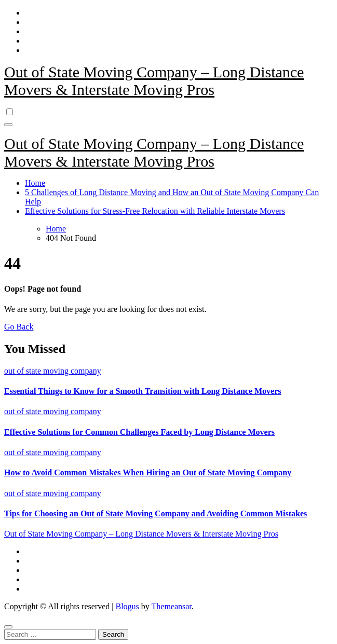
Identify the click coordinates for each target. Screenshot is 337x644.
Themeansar (172, 606)
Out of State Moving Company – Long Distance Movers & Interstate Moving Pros (154, 81)
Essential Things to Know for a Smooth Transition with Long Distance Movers (143, 391)
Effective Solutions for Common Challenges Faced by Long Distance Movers (139, 432)
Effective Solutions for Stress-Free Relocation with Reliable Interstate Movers (155, 211)
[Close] (8, 627)
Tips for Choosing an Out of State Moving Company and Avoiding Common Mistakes (156, 513)
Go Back (19, 327)
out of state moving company (53, 371)
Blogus (127, 606)
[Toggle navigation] (8, 125)
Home (35, 183)
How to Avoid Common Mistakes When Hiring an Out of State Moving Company (148, 472)
